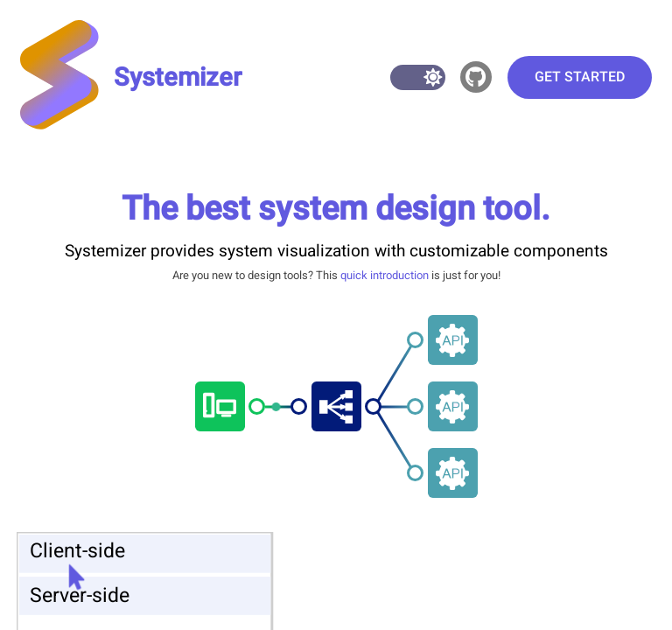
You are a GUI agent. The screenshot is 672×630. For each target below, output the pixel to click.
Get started (580, 77)
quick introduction (385, 275)
